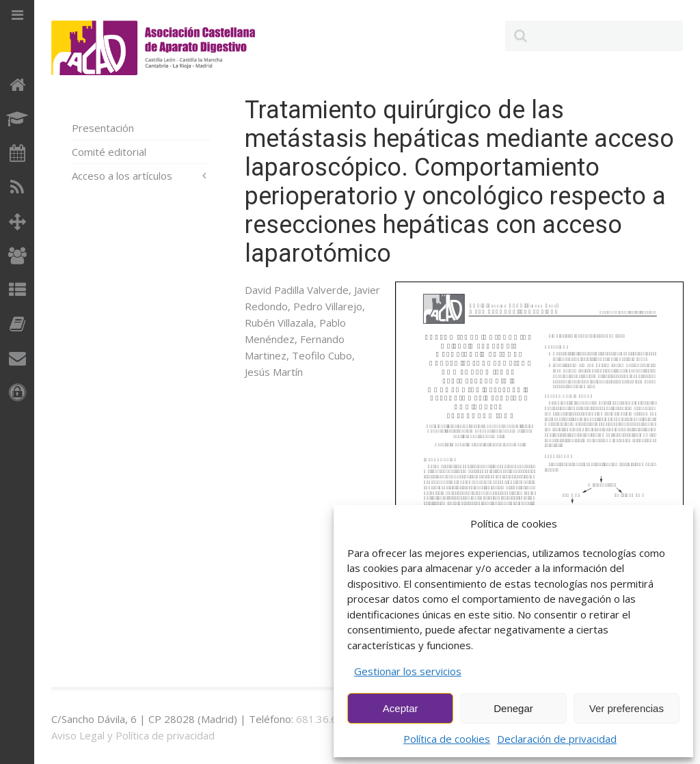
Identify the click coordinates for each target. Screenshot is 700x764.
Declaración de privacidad (557, 739)
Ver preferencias (627, 708)
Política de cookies (447, 739)
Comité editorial (109, 152)
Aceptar (401, 708)
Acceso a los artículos (122, 176)
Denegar (513, 708)
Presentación (103, 128)
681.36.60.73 (327, 719)
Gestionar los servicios (408, 671)
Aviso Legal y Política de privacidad (133, 735)
